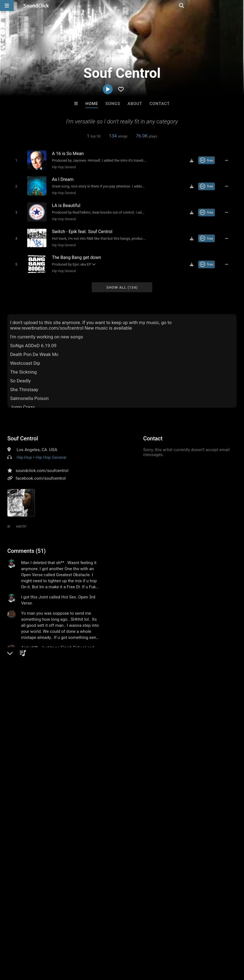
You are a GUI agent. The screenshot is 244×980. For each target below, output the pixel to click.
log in (49, 718)
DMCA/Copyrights (102, 947)
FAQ (23, 947)
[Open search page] (239, 5)
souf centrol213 (101, 762)
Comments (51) (27, 546)
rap (29, 752)
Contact (160, 104)
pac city (74, 762)
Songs (113, 104)
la (97, 752)
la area (199, 752)
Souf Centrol (23, 434)
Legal (148, 947)
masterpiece (116, 752)
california (72, 752)
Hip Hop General (62, 167)
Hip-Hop (24, 452)
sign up (29, 718)
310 (214, 752)
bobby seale (20, 762)
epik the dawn (175, 752)
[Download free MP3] (194, 160)
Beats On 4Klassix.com (147, 863)
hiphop (15, 752)
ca (88, 752)
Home (92, 104)
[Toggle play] (14, 160)
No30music (99, 863)
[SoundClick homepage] (36, 5)
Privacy (131, 947)
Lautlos (54, 863)
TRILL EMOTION (190, 863)
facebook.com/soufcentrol (41, 473)
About (135, 104)
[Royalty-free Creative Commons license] (209, 160)
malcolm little (49, 762)
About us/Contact (49, 947)
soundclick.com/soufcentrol (42, 466)
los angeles (48, 752)
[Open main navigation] (7, 5)
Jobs (75, 947)
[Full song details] (229, 160)
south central (144, 752)
